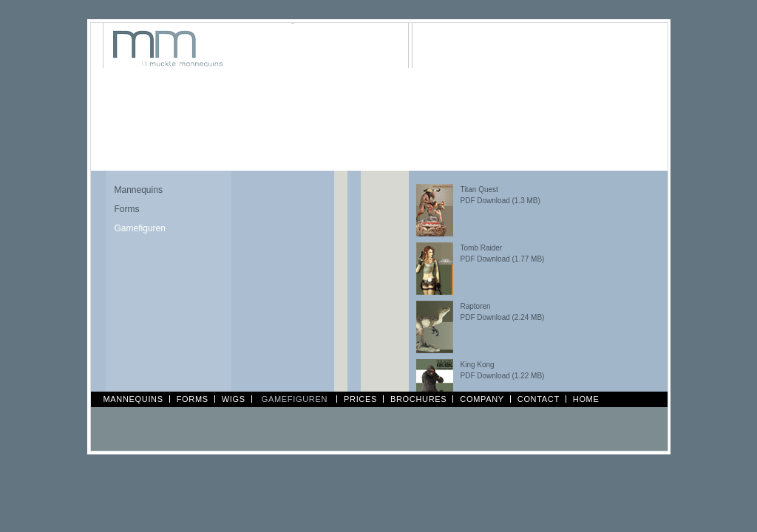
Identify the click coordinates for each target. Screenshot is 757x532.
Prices (360, 399)
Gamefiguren (140, 228)
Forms (127, 209)
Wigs (234, 399)
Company (482, 399)
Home (586, 399)
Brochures (418, 399)
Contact (539, 399)
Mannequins (139, 190)
